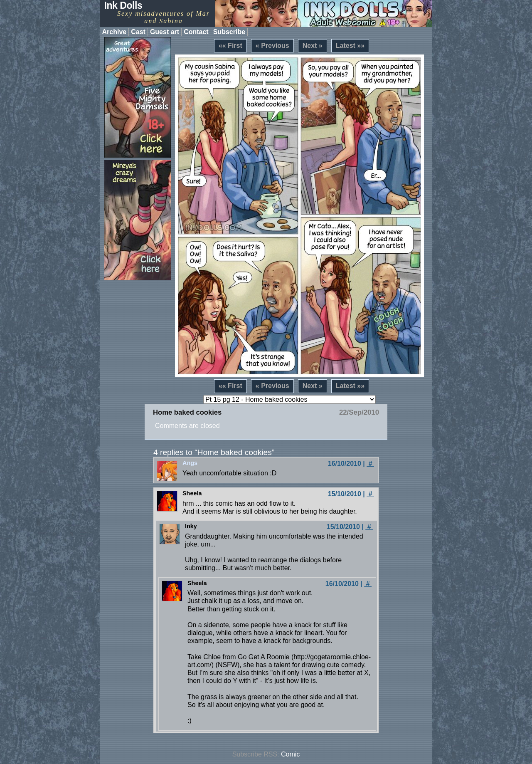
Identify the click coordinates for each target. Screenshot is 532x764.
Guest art (165, 32)
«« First (230, 46)
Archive (115, 32)
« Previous (272, 46)
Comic (290, 754)
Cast (138, 32)
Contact (196, 32)
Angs (190, 463)
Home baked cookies (187, 412)
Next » (313, 46)
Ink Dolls (123, 5)
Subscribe (229, 32)
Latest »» (350, 46)
